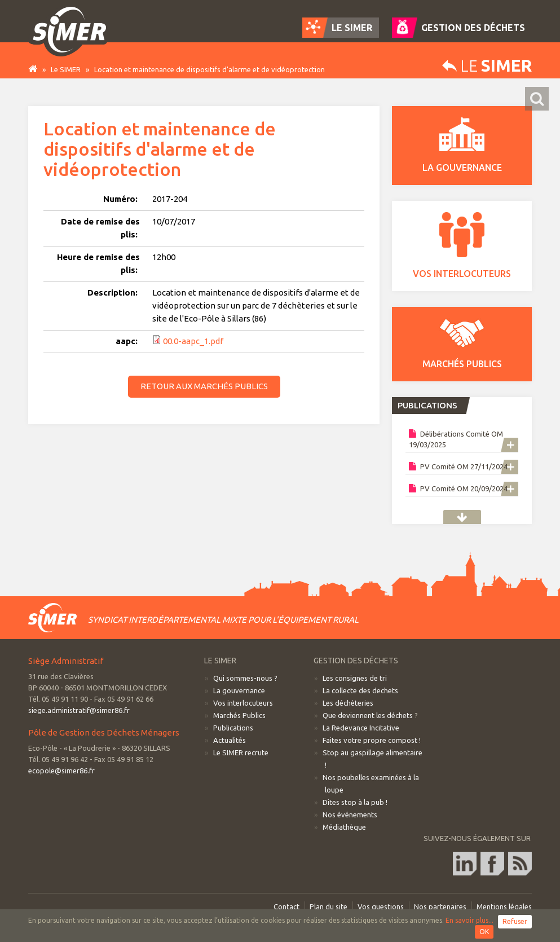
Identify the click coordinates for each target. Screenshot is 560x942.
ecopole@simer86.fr (61, 771)
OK (484, 932)
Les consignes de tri (355, 678)
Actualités (230, 740)
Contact (286, 906)
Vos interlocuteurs (243, 703)
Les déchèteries (348, 703)
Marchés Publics (239, 715)
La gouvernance (239, 690)
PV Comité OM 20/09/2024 (458, 488)
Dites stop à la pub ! (355, 802)
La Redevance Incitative (361, 728)
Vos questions (381, 906)
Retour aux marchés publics (204, 386)
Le (487, 66)
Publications (462, 517)
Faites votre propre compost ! (372, 740)
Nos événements (350, 815)
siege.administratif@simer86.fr (79, 710)
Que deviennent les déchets (368, 715)
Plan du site (328, 906)
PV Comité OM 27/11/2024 (458, 466)
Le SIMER (66, 69)
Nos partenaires (440, 906)
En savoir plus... (469, 920)
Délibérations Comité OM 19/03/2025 (456, 439)
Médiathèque (344, 827)
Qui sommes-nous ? (245, 678)
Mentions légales (504, 906)
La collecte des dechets (360, 690)
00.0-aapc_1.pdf (193, 341)
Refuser (515, 921)
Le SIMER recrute (241, 752)
